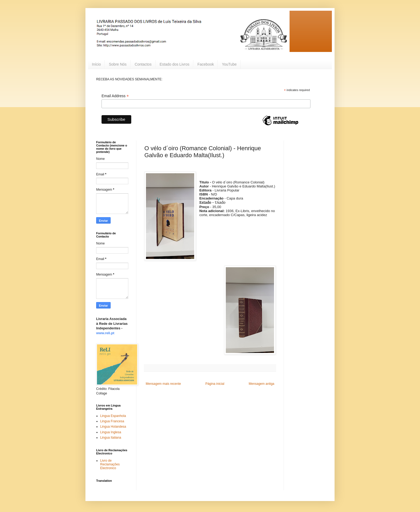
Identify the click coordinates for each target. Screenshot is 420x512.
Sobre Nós (118, 64)
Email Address (115, 96)
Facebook (206, 64)
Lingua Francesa (112, 421)
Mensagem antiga (262, 384)
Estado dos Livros (175, 64)
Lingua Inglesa (111, 432)
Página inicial (215, 384)
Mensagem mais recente (163, 384)
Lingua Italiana (111, 438)
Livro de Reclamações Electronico (110, 464)
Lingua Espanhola (113, 416)
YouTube (229, 64)
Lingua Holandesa (113, 427)
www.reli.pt (105, 333)
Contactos (143, 64)
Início (96, 64)
